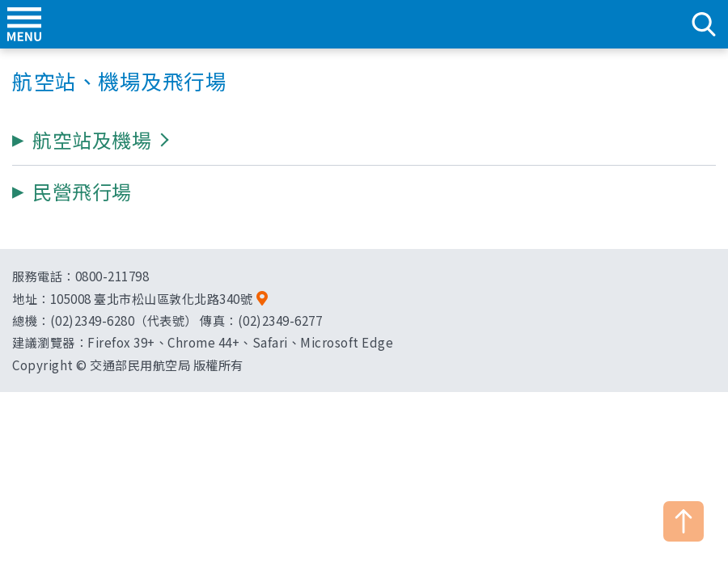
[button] (92, 139)
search (704, 24)
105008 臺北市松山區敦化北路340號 (152, 298)
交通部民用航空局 (364, 24)
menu (24, 24)
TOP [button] (684, 521)
